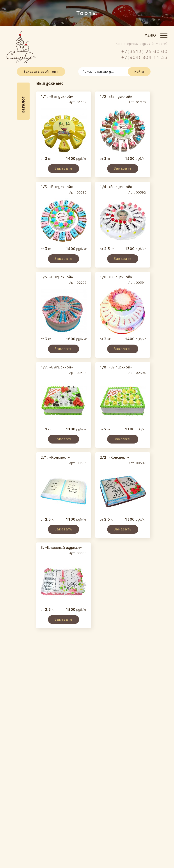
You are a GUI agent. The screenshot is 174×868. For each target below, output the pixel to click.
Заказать (64, 168)
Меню (156, 35)
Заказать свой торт (41, 72)
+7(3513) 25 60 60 (144, 51)
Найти (139, 72)
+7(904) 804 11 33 (144, 57)
